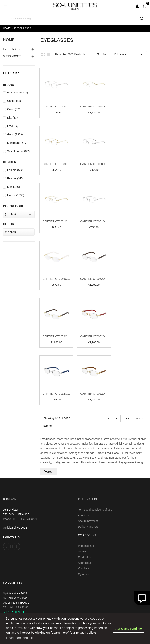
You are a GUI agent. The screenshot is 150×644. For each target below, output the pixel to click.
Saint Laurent (19, 151)
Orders (82, 551)
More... (49, 472)
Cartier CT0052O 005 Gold (56, 336)
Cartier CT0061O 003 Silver (94, 221)
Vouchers (84, 568)
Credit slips (85, 557)
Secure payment (88, 521)
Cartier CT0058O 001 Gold (94, 107)
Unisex (16, 195)
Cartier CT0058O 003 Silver (94, 164)
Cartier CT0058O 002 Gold (56, 164)
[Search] (75, 18)
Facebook (7, 546)
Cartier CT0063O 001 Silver (56, 107)
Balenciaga (18, 93)
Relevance (129, 54)
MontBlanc (17, 143)
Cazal (14, 109)
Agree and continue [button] (129, 629)
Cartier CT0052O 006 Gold (94, 336)
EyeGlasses (12, 49)
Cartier (15, 101)
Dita (12, 118)
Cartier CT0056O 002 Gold (56, 279)
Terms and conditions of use (95, 510)
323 (129, 419)
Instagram (16, 546)
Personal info (86, 546)
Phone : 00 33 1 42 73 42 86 (20, 519)
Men (14, 187)
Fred (13, 126)
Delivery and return (89, 527)
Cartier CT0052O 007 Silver (56, 394)
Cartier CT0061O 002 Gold (56, 221)
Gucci (15, 134)
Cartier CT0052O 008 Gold (94, 394)
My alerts (83, 574)
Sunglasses (12, 56)
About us (83, 515)
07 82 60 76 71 (14, 612)
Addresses (84, 563)
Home (9, 40)
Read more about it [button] (20, 638)
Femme (15, 170)
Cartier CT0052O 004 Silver (94, 279)
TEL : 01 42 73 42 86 (16, 607)
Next (140, 419)
